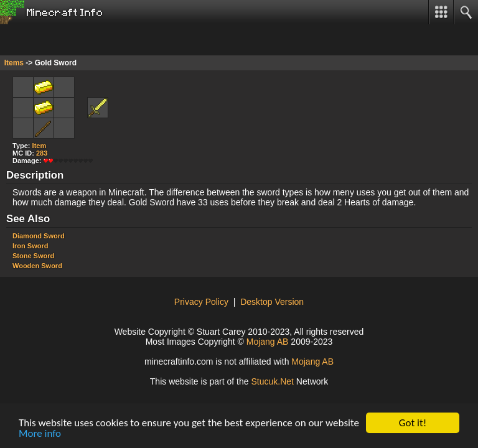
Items (14, 63)
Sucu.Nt (272, 381)
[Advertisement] (100, 40)
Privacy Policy (201, 302)
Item (40, 146)
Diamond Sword (39, 236)
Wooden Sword (37, 266)
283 (42, 153)
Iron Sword (30, 246)
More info (40, 434)
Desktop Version (272, 302)
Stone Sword (33, 256)
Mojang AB (268, 342)
